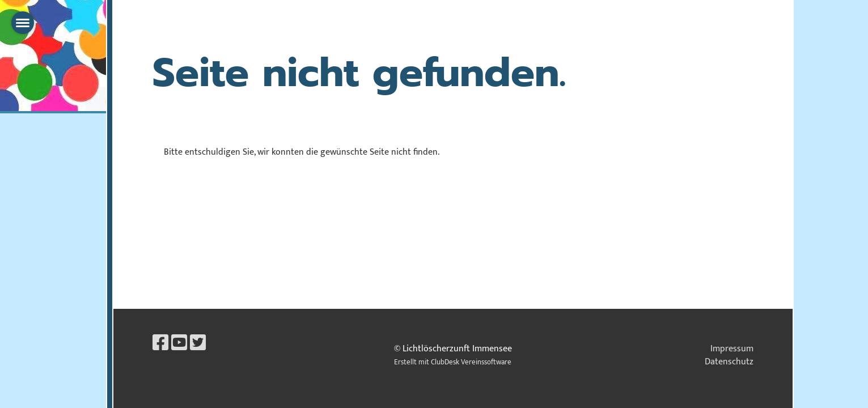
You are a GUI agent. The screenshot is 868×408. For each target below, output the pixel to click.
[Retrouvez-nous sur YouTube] (179, 344)
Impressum (732, 349)
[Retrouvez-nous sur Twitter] (198, 344)
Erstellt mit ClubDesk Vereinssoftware (453, 362)
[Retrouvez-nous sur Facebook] (160, 344)
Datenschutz (729, 362)
